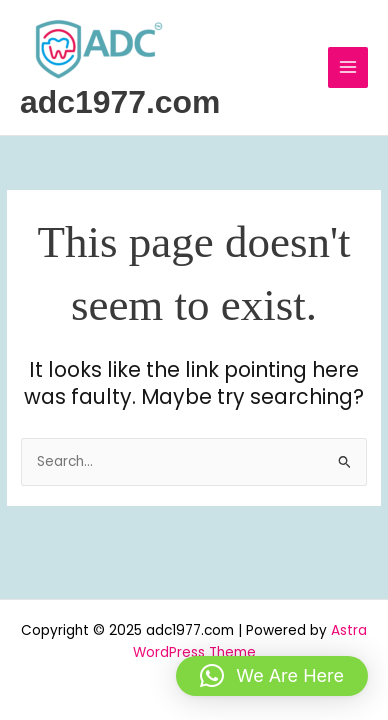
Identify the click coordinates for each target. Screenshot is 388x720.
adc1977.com (120, 102)
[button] (272, 676)
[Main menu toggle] (348, 67)
